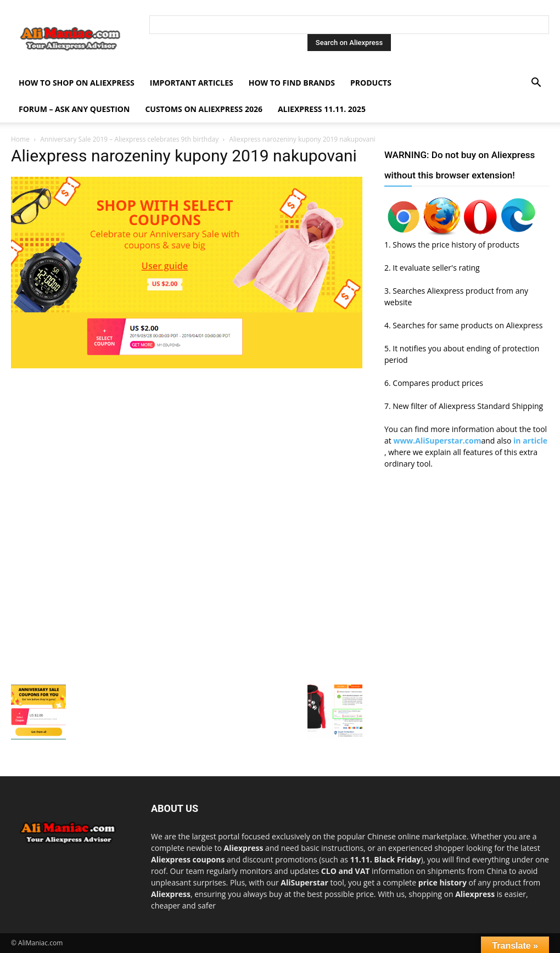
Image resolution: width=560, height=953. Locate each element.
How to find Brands (292, 83)
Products (371, 83)
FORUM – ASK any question (74, 109)
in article (530, 441)
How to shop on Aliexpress (77, 83)
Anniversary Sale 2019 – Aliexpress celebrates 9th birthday (129, 139)
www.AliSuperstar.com (437, 441)
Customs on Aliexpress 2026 (204, 109)
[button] (536, 84)
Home (20, 139)
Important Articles (192, 83)
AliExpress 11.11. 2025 (322, 109)
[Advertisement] (187, 449)
